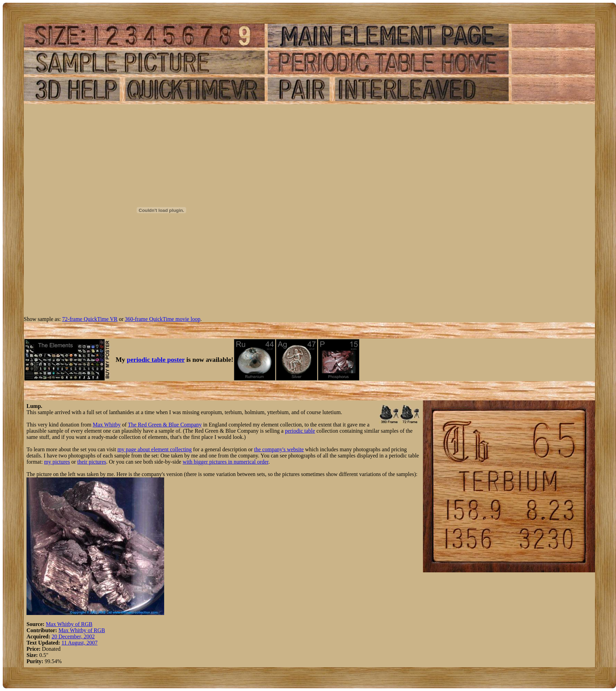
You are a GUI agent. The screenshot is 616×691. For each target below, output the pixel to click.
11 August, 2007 (80, 643)
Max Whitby (107, 425)
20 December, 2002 (73, 636)
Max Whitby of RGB (69, 624)
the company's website (279, 449)
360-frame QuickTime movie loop (163, 319)
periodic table (300, 431)
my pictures (57, 462)
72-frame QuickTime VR (90, 319)
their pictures (92, 462)
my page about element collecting (155, 449)
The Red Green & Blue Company (165, 425)
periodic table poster (156, 360)
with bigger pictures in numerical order (226, 462)
